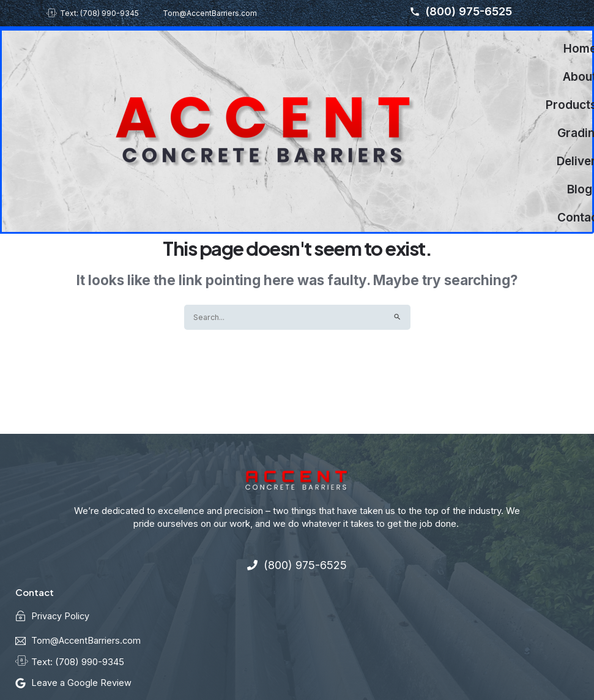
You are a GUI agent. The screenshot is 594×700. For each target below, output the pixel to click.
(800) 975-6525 (461, 12)
